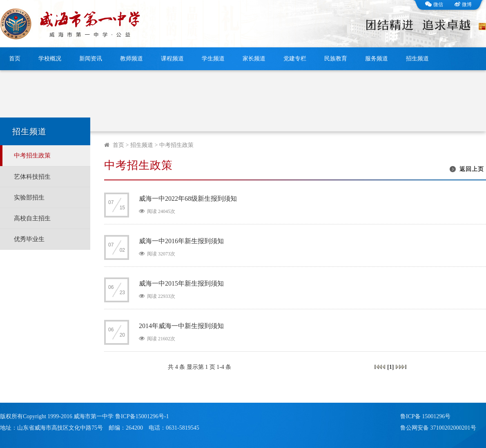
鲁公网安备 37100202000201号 (438, 428)
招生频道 (417, 59)
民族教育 (336, 59)
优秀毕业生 (29, 239)
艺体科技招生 (32, 177)
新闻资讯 (91, 59)
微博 (463, 4)
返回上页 (472, 169)
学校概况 (50, 59)
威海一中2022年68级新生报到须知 (188, 198)
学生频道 (213, 59)
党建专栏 (295, 59)
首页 (15, 59)
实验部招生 (29, 197)
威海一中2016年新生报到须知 (181, 241)
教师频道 (132, 59)
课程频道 (172, 59)
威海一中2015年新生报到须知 (181, 283)
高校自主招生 (32, 218)
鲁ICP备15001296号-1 (142, 416)
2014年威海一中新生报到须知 (181, 326)
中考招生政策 (32, 155)
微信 (434, 4)
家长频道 (254, 59)
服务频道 (377, 59)
